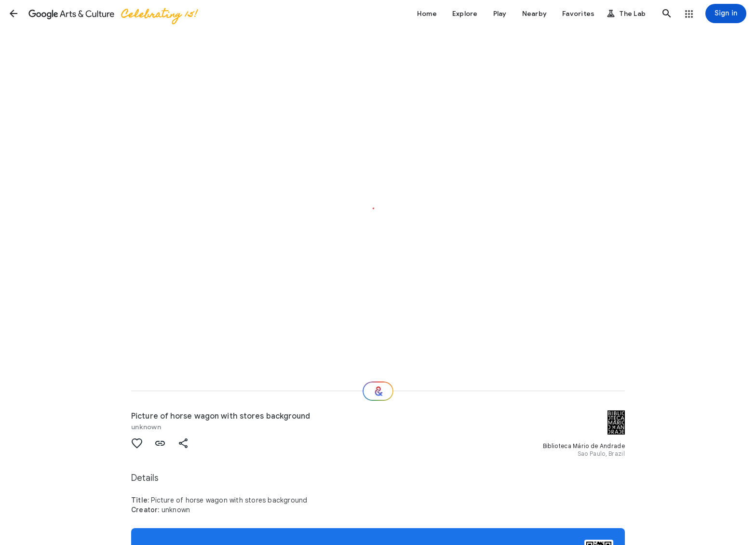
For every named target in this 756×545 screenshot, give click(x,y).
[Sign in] (726, 14)
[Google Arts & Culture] (112, 14)
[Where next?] (378, 391)
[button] (13, 14)
